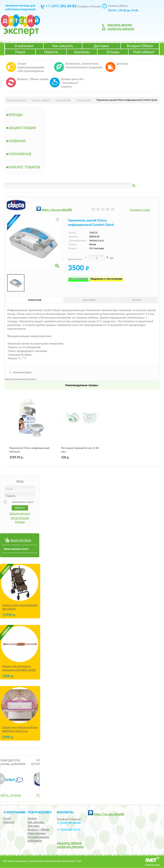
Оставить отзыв (140, 210)
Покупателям (40, 812)
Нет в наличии (78, 279)
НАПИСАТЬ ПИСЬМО (70, 847)
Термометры (84, 100)
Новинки (17, 141)
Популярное (20, 154)
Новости (51, 52)
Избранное (35, 841)
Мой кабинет (144, 52)
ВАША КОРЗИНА (21, 540)
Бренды (16, 115)
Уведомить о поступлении (106, 279)
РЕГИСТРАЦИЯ (20, 518)
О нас (7, 818)
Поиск (20, 52)
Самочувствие (63, 100)
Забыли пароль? (20, 514)
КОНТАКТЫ (65, 812)
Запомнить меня (22, 502)
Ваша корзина (37, 833)
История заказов (38, 837)
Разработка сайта (152, 864)
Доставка (101, 46)
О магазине (24, 46)
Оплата (32, 818)
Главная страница (16, 100)
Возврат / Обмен (39, 829)
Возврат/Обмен (140, 46)
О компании (15, 812)
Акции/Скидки (22, 128)
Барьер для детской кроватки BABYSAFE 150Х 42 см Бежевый (20, 731)
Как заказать (63, 46)
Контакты (82, 52)
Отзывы (113, 52)
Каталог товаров (41, 100)
